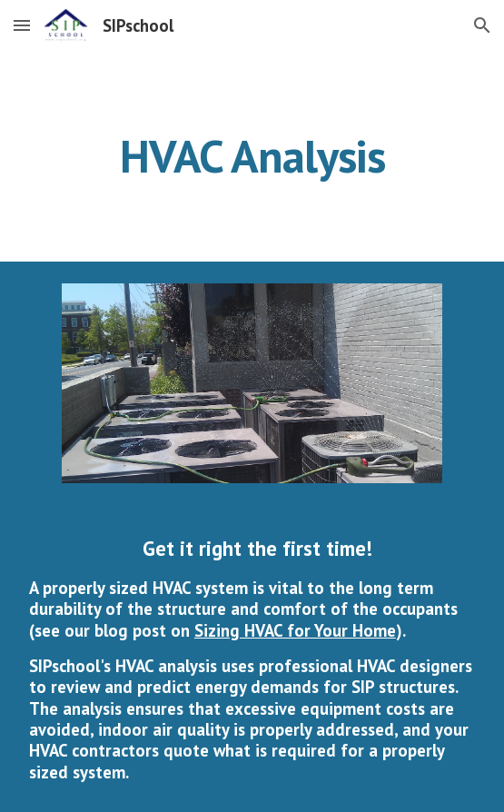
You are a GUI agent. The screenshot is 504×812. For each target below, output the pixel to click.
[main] (252, 156)
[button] (22, 25)
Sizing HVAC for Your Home (295, 630)
